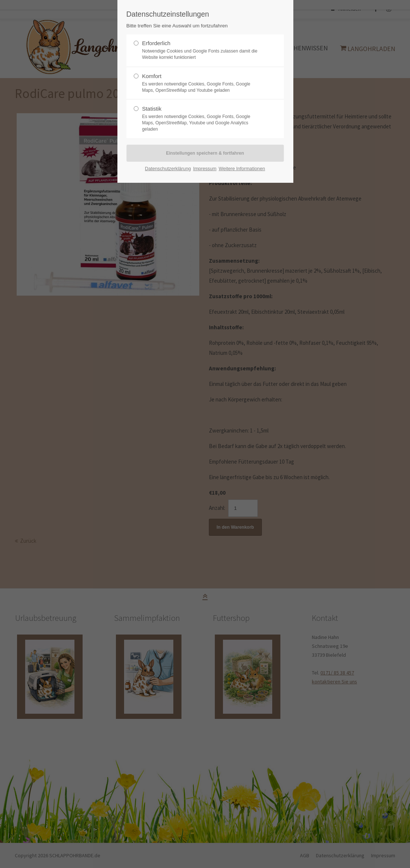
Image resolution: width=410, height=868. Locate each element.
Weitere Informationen (242, 169)
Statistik (152, 109)
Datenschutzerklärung (168, 169)
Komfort (152, 76)
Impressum (205, 169)
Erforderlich (156, 43)
